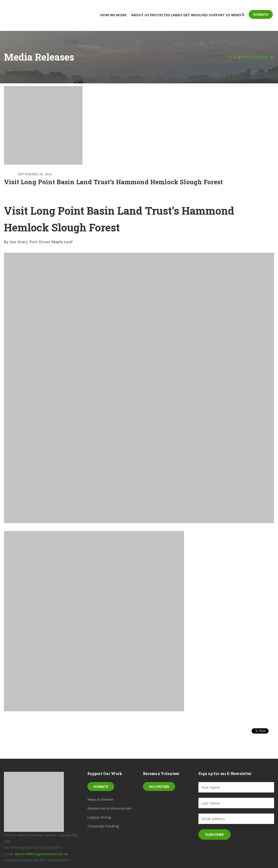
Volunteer (159, 786)
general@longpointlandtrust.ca (41, 854)
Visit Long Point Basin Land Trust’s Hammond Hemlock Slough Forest (113, 182)
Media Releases (256, 57)
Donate (261, 14)
